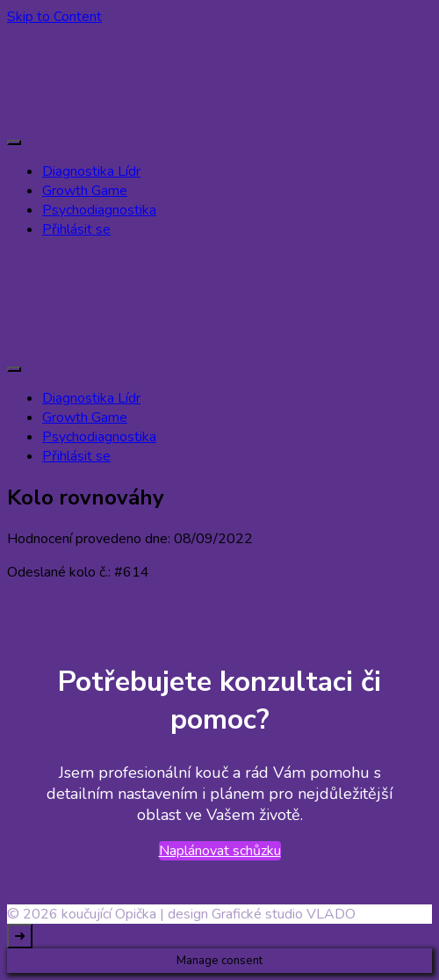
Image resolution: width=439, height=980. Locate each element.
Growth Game (85, 191)
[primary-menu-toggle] (14, 142)
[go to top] (20, 936)
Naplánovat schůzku (220, 851)
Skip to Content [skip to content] (54, 17)
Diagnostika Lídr (91, 171)
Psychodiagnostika (99, 210)
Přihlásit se (76, 229)
